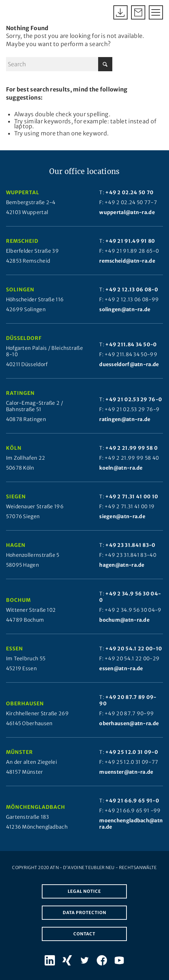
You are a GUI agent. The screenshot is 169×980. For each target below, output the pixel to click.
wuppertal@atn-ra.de (127, 212)
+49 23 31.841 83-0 (130, 545)
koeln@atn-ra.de (121, 468)
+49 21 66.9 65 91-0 (132, 801)
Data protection (84, 912)
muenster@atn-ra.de (126, 772)
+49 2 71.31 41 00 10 (132, 497)
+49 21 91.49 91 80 (130, 241)
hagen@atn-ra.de (122, 565)
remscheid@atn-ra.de (127, 261)
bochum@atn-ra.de (124, 620)
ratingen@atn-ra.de (125, 419)
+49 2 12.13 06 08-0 (132, 290)
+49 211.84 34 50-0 (131, 345)
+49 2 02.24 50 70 (129, 192)
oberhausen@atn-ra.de (129, 723)
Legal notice (84, 891)
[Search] (59, 64)
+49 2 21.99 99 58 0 (131, 448)
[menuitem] (152, 12)
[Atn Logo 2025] (13, 12)
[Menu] (152, 12)
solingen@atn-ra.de (125, 309)
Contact (84, 934)
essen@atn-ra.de (121, 668)
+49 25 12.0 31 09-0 (132, 752)
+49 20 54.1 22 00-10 (134, 649)
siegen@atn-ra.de (122, 516)
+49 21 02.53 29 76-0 (134, 399)
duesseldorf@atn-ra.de (129, 364)
